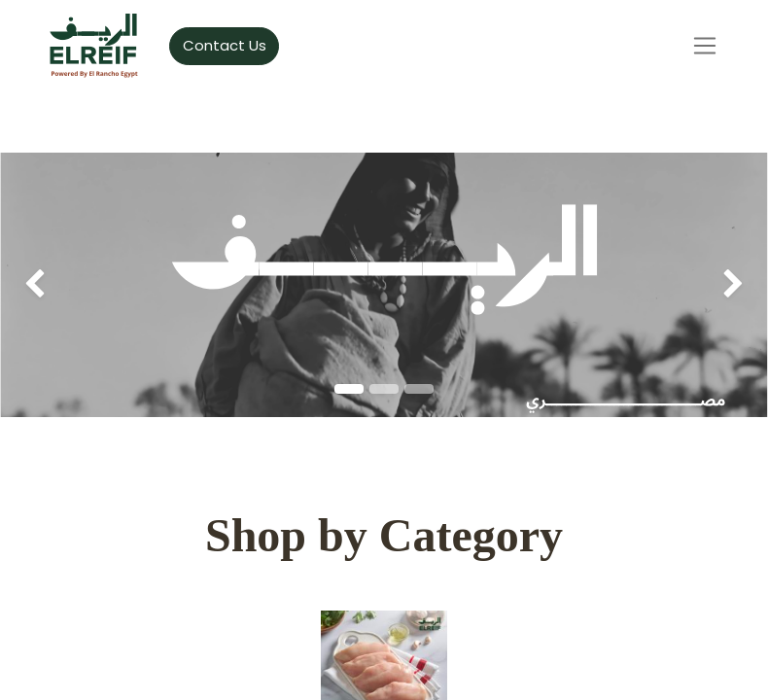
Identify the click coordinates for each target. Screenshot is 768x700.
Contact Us (225, 45)
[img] (31, 285)
